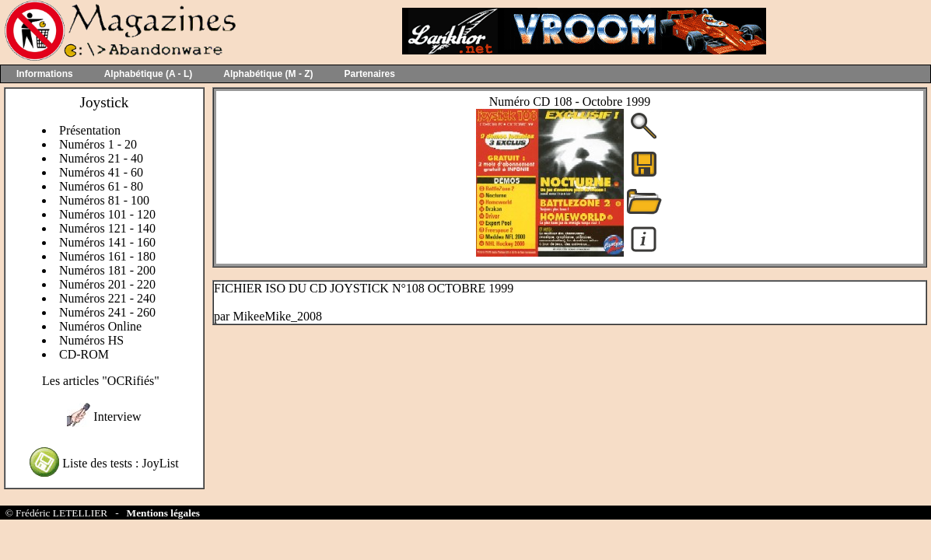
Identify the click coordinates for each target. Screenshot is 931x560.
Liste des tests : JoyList (120, 463)
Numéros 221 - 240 (107, 298)
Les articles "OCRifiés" (101, 381)
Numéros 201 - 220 (107, 284)
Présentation (90, 130)
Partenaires (370, 74)
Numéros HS (91, 340)
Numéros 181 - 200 (107, 270)
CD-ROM (84, 354)
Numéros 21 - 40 (101, 158)
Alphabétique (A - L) (149, 74)
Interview (117, 416)
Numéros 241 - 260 (107, 312)
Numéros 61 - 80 (101, 186)
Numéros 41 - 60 (101, 172)
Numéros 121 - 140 (107, 228)
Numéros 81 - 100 (104, 200)
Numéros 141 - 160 (107, 242)
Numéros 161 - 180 (107, 256)
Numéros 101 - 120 (107, 214)
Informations (45, 74)
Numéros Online (100, 326)
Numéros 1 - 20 (98, 144)
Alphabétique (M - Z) (268, 74)
